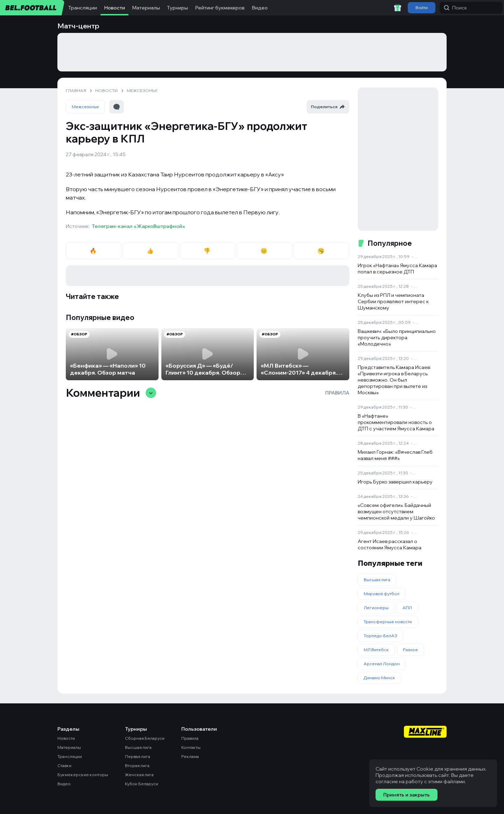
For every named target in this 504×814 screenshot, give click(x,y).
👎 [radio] (207, 251)
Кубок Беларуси (142, 784)
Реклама (190, 756)
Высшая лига (377, 580)
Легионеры (376, 608)
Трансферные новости (388, 622)
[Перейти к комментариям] (117, 107)
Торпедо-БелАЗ (380, 636)
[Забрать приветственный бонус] (398, 8)
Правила (337, 393)
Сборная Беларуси (145, 738)
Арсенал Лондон (382, 664)
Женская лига (139, 775)
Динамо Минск (379, 678)
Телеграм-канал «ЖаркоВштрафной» (138, 226)
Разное (410, 650)
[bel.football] (32, 8)
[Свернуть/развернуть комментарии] (151, 393)
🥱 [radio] (321, 251)
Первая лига (138, 756)
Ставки (64, 766)
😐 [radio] (264, 251)
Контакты (191, 747)
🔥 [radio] (94, 251)
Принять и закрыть (407, 795)
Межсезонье (85, 107)
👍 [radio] (151, 251)
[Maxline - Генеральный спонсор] (425, 732)
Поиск (455, 8)
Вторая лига (137, 766)
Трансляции (83, 8)
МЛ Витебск (376, 650)
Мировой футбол (381, 594)
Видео (260, 8)
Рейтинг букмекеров (220, 8)
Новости (114, 8)
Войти (422, 8)
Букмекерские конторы (83, 775)
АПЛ (407, 608)
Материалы (146, 8)
